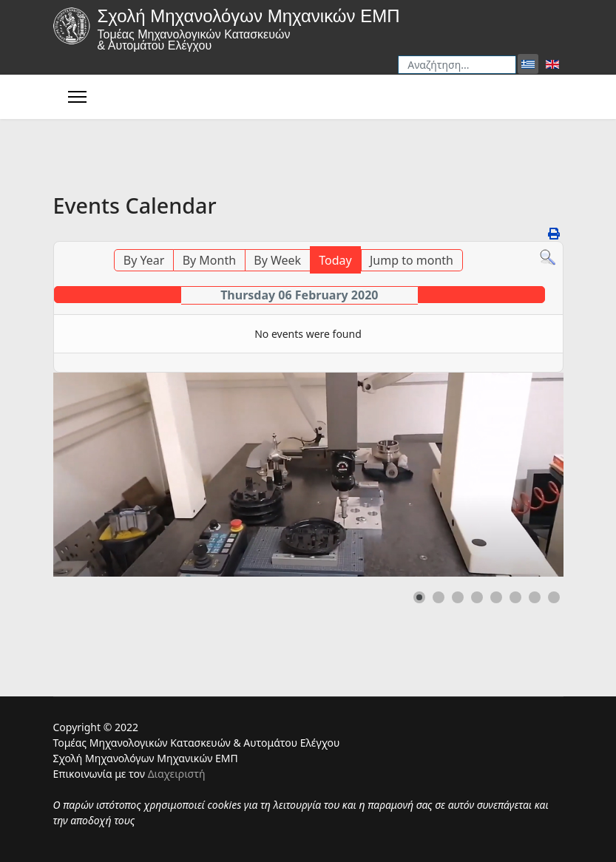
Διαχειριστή (177, 774)
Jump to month (412, 260)
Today (335, 260)
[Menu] (77, 97)
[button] (419, 597)
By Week (277, 260)
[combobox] (457, 65)
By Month (209, 260)
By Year (144, 260)
